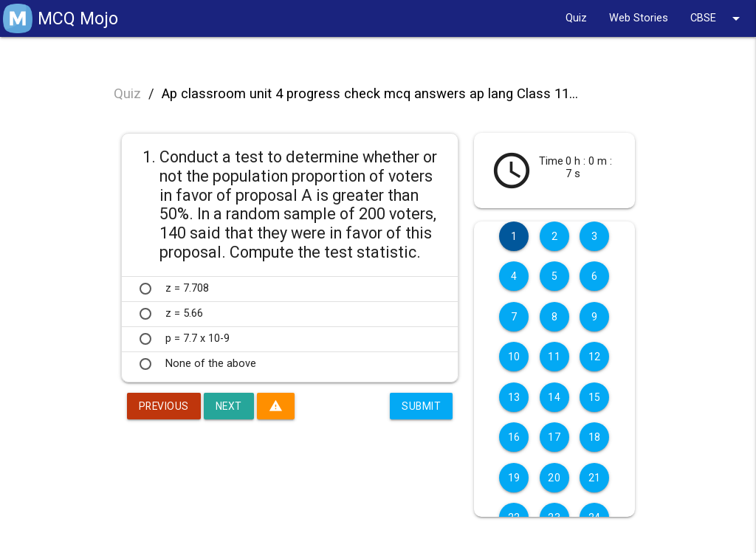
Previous (165, 406)
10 (514, 357)
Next (231, 406)
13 (514, 397)
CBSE (718, 18)
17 (554, 437)
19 (514, 478)
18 (595, 437)
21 (595, 478)
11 (554, 357)
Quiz (576, 18)
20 (554, 478)
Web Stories (639, 18)
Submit (421, 406)
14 (554, 397)
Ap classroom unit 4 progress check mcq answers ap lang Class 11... (370, 94)
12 (595, 357)
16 (514, 437)
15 (595, 397)
